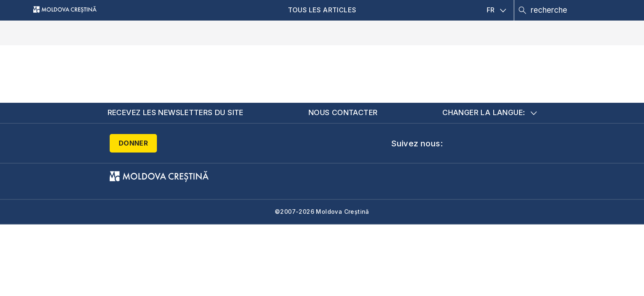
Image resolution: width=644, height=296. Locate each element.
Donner (133, 143)
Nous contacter (343, 112)
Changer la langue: (489, 112)
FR (497, 10)
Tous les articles (322, 10)
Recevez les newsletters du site (176, 112)
